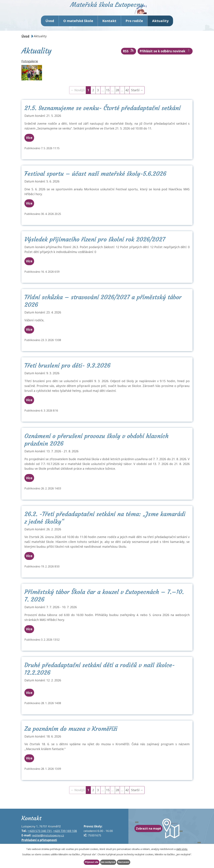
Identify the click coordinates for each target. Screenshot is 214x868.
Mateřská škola (121, 13)
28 (117, 98)
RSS (128, 59)
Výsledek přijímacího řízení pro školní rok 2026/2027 (95, 247)
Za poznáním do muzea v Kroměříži (71, 736)
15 (108, 98)
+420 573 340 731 (40, 838)
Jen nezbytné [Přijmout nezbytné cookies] (108, 862)
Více (32, 145)
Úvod (50, 28)
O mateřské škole (78, 28)
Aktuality (160, 28)
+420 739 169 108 (65, 838)
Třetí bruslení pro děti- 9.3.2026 (67, 373)
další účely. (182, 848)
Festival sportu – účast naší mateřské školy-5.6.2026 (95, 181)
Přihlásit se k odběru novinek (165, 59)
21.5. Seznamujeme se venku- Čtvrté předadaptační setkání (102, 116)
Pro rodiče (134, 28)
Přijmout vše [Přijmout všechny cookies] (85, 862)
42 (127, 98)
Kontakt (109, 28)
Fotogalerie (30, 69)
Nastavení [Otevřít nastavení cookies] (131, 862)
